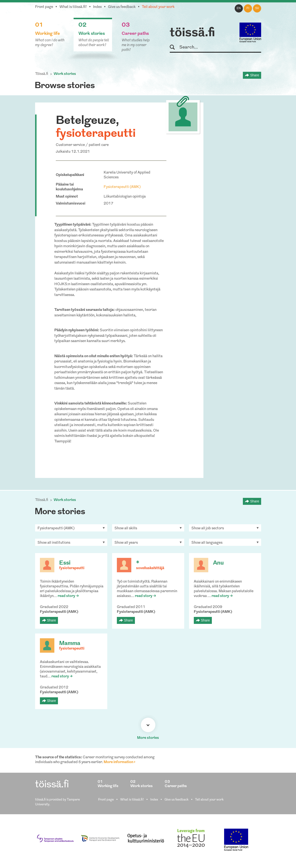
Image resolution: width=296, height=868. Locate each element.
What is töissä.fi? (73, 7)
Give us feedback (122, 7)
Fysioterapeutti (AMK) (122, 187)
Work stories (65, 74)
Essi (65, 563)
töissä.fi (192, 33)
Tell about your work (158, 7)
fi (248, 8)
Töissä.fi (42, 74)
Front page (44, 7)
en (239, 8)
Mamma (70, 644)
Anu (218, 563)
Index (97, 7)
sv (257, 8)
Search (174, 47)
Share (255, 75)
